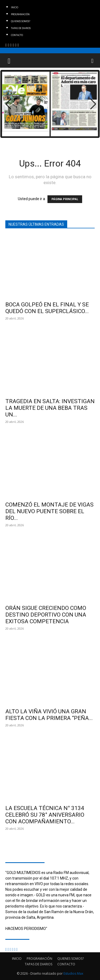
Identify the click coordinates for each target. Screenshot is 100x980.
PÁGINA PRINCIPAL (65, 199)
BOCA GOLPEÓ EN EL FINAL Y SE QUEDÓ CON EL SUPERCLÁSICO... (47, 308)
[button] (9, 60)
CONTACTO (17, 35)
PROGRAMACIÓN (20, 14)
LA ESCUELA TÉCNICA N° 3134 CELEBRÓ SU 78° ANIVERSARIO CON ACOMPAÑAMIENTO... (45, 815)
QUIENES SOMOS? (21, 21)
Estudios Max (73, 973)
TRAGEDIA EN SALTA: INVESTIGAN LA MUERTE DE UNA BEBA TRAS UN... (50, 408)
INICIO (15, 7)
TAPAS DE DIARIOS (21, 28)
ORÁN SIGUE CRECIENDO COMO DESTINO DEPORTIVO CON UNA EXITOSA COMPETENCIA (46, 615)
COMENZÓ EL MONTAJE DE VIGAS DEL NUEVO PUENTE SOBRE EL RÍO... (49, 511)
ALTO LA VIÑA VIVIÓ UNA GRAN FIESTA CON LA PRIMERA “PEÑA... (49, 715)
